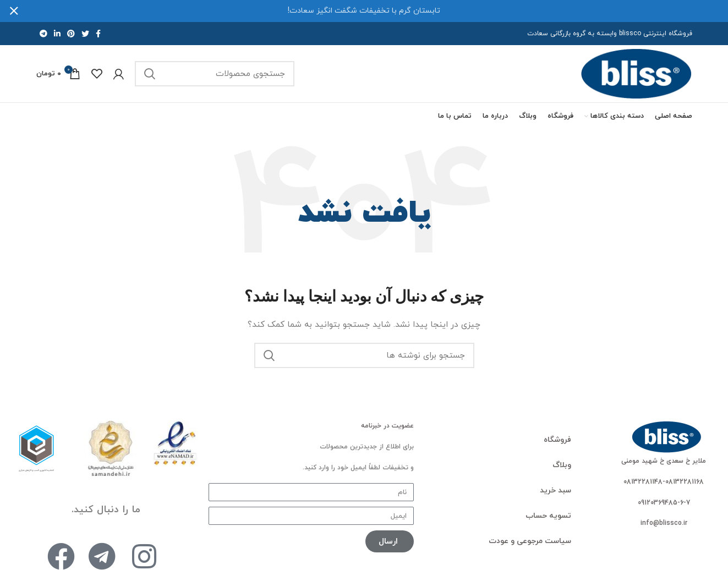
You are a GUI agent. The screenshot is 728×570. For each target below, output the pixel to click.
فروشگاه (557, 440)
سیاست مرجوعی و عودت (530, 541)
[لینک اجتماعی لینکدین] (57, 34)
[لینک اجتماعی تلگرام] (43, 34)
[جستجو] (215, 74)
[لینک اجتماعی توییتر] (85, 34)
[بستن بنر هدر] (14, 11)
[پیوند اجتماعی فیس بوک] (98, 34)
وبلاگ (562, 465)
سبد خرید (555, 490)
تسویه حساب (548, 516)
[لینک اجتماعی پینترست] (71, 34)
